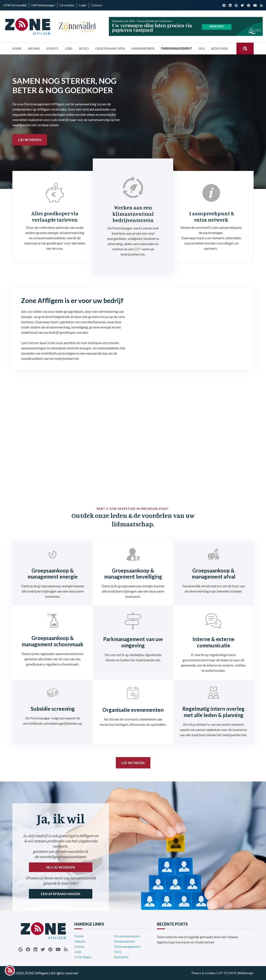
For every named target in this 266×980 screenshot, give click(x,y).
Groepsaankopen (127, 936)
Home (79, 936)
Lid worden (30, 140)
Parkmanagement (127, 946)
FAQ (118, 952)
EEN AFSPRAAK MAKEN (61, 894)
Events (79, 946)
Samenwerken (125, 941)
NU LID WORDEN (61, 867)
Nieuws (80, 941)
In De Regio (83, 957)
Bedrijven (121, 957)
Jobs (78, 952)
